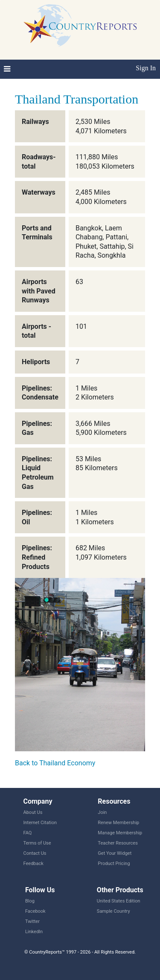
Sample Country (113, 911)
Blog (30, 901)
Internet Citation (40, 823)
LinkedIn (34, 932)
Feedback (33, 864)
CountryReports (80, 26)
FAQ (28, 833)
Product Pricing (114, 864)
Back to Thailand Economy (55, 763)
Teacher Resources (118, 843)
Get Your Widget (115, 853)
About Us (33, 812)
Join (102, 812)
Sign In (146, 68)
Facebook (35, 911)
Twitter (32, 921)
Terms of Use (37, 843)
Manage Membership (120, 833)
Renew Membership (118, 823)
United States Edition (119, 901)
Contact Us (35, 853)
